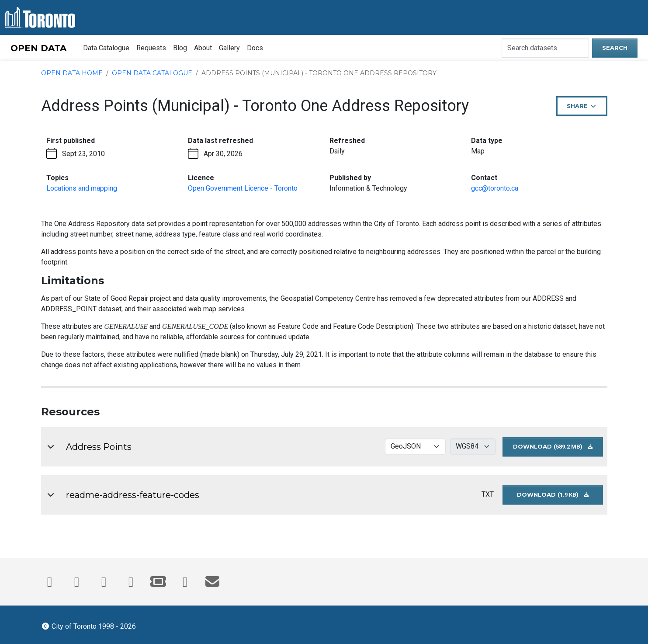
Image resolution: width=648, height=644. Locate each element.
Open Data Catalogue (152, 73)
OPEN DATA (38, 48)
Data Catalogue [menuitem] (106, 48)
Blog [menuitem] (180, 48)
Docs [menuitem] (255, 48)
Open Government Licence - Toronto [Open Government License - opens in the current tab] (243, 188)
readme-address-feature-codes (133, 495)
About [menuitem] (203, 48)
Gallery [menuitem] (229, 48)
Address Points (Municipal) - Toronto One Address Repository (319, 73)
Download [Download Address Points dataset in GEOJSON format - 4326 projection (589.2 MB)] (558, 449)
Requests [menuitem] (151, 48)
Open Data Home (72, 73)
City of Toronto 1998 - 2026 (88, 626)
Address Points (99, 447)
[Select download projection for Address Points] (473, 446)
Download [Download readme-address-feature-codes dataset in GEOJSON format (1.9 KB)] (560, 497)
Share (585, 109)
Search (615, 48)
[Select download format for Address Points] (415, 446)
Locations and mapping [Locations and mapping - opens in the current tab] (82, 188)
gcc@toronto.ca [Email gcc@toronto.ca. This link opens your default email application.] (495, 188)
